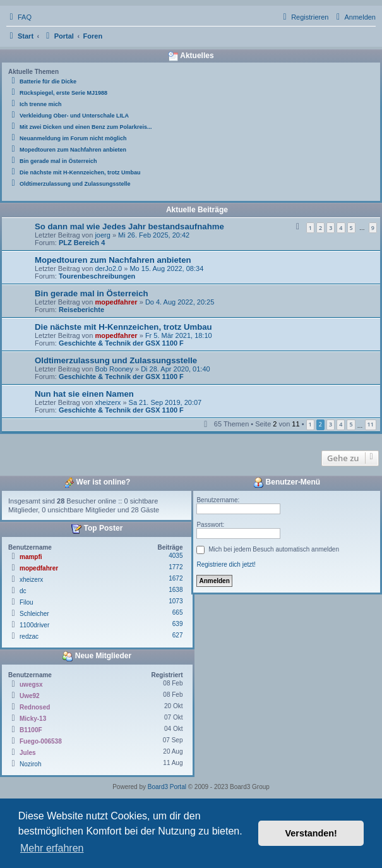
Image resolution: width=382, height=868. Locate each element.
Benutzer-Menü (287, 483)
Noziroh (30, 764)
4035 (176, 556)
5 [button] (351, 424)
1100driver (34, 625)
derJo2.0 (108, 268)
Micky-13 (33, 719)
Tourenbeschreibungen (97, 276)
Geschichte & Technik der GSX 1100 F (121, 343)
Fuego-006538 (41, 741)
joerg (102, 235)
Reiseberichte (81, 310)
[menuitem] (19, 17)
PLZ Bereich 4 (82, 243)
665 (178, 612)
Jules (28, 753)
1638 (176, 590)
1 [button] (310, 424)
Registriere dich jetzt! (226, 564)
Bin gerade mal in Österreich (92, 293)
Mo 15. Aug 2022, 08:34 (166, 268)
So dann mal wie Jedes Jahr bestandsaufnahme (129, 226)
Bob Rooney (114, 369)
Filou (27, 602)
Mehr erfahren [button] (52, 848)
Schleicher (34, 614)
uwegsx (31, 684)
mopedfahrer (116, 302)
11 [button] (371, 424)
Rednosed (35, 707)
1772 (176, 567)
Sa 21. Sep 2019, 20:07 (165, 402)
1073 (176, 601)
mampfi (31, 557)
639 (178, 624)
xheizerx (108, 402)
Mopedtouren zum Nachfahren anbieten (113, 260)
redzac (29, 636)
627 (178, 635)
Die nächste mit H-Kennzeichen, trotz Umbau (123, 327)
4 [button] (341, 424)
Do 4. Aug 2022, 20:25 (180, 302)
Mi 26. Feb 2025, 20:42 (154, 235)
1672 (176, 578)
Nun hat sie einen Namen (84, 394)
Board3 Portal (167, 787)
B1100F (31, 730)
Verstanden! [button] (311, 833)
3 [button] (331, 424)
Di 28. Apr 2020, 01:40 (175, 369)
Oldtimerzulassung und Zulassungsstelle (116, 360)
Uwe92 (30, 696)
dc (23, 591)
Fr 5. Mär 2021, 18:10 (179, 335)
